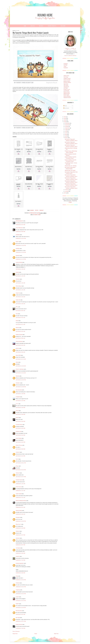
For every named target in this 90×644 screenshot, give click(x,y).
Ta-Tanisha (18, 548)
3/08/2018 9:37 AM (20, 507)
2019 (65, 120)
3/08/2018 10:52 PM (21, 587)
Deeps (17, 466)
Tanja (17, 576)
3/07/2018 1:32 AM (20, 283)
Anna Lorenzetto (67, 80)
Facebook (66, 68)
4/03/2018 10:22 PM (21, 594)
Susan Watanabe (19, 228)
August (67, 130)
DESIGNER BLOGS (48, 640)
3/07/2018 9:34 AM (20, 352)
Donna (17, 411)
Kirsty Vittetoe (19, 438)
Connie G (18, 452)
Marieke (17, 328)
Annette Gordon (19, 425)
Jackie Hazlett (19, 494)
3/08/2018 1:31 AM (20, 491)
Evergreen (18, 517)
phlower (17, 348)
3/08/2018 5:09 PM (20, 553)
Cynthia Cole (18, 431)
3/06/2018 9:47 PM (20, 225)
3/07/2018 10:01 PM (21, 463)
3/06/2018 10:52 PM (21, 238)
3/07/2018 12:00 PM (21, 380)
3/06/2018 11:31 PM (21, 259)
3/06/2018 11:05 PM (21, 245)
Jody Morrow (66, 87)
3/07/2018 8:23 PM (20, 456)
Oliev (17, 307)
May (66, 134)
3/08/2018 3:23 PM (20, 528)
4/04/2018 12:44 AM (21, 607)
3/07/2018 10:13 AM (21, 359)
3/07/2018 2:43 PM (20, 407)
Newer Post (15, 634)
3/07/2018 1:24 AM (20, 269)
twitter (37, 210)
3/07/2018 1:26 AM (20, 276)
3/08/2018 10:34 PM (21, 580)
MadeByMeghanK (19, 221)
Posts (65, 106)
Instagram (66, 64)
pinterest (42, 210)
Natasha (18, 376)
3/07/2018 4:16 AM (20, 318)
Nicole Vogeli (66, 95)
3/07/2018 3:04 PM (20, 421)
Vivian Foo (18, 293)
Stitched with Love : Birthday (71, 166)
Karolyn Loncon (67, 89)
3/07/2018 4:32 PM (20, 428)
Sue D (17, 459)
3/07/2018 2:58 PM (20, 414)
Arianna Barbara (19, 341)
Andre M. (18, 556)
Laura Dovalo (66, 91)
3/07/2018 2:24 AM (20, 297)
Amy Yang (66, 77)
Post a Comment (16, 631)
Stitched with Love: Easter (70, 170)
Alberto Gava (66, 76)
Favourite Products (52, 26)
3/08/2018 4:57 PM (20, 545)
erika (17, 314)
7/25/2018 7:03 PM (20, 628)
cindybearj (18, 590)
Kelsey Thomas (19, 445)
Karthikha (18, 235)
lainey (17, 362)
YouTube (65, 65)
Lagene (17, 597)
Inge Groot (66, 84)
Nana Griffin (18, 355)
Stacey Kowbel (19, 510)
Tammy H (18, 473)
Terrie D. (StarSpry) (20, 369)
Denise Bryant (19, 286)
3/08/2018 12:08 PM (21, 521)
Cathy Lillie (18, 300)
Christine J (18, 383)
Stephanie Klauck (70, 49)
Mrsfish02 (18, 256)
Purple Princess (19, 624)
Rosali (17, 321)
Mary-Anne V (18, 524)
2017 (65, 193)
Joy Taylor (66, 88)
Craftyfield (18, 397)
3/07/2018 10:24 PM (21, 470)
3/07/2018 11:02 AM (21, 366)
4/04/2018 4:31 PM (20, 614)
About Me (33, 26)
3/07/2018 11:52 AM (21, 373)
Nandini (17, 272)
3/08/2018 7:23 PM (20, 560)
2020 (65, 118)
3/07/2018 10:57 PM (21, 477)
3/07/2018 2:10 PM (20, 401)
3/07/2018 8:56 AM (20, 338)
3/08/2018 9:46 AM (20, 514)
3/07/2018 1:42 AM (20, 290)
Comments (66, 108)
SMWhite (18, 249)
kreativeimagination (20, 563)
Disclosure (63, 26)
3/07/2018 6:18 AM (20, 331)
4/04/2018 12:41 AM (21, 601)
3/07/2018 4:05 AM (20, 311)
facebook (32, 210)
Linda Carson (19, 487)
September (67, 128)
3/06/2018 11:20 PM (21, 252)
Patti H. (17, 242)
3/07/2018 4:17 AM (20, 324)
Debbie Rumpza (19, 335)
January (67, 191)
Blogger (70, 202)
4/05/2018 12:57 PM (21, 621)
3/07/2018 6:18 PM (20, 435)
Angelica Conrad (67, 78)
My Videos (41, 26)
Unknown (18, 279)
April (66, 136)
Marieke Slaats (67, 92)
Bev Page (18, 618)
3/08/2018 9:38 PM (20, 573)
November (67, 125)
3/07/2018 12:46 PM (21, 387)
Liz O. (17, 404)
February (67, 190)
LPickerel (18, 583)
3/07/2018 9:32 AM (20, 345)
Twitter (65, 66)
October (67, 126)
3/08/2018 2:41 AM (20, 497)
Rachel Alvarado (67, 96)
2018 (65, 122)
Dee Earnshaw (19, 390)
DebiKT (17, 604)
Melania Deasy (67, 93)
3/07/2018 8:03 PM (20, 442)
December (67, 123)
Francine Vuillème (67, 83)
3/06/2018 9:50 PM (20, 232)
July (66, 131)
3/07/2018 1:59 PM (20, 394)
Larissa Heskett (19, 262)
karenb (17, 418)
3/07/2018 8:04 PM (20, 449)
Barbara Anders (67, 81)
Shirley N (18, 531)
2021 (65, 117)
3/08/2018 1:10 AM (20, 484)
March (66, 138)
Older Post (56, 634)
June (66, 133)
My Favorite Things (37, 215)
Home (25, 26)
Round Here (45, 15)
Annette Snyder (19, 480)
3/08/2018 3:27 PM (20, 535)
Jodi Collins (66, 85)
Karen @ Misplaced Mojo (21, 501)
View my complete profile (70, 56)
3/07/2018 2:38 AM (20, 304)
